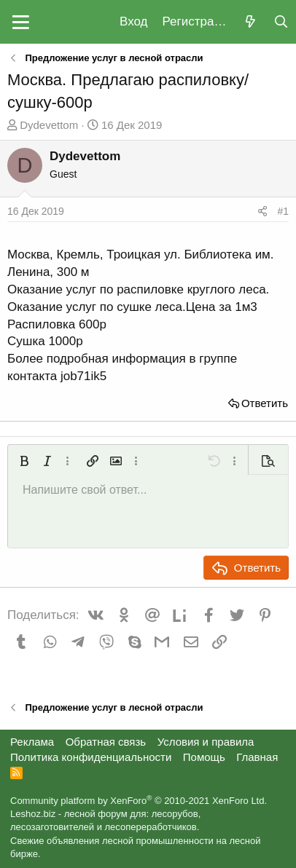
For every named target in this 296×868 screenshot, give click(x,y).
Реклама (32, 742)
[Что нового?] (250, 22)
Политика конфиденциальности (91, 757)
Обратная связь (106, 742)
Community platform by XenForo (139, 801)
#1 (283, 211)
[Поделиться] (262, 212)
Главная (257, 757)
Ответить (265, 403)
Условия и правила (206, 742)
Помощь (204, 757)
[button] (21, 22)
